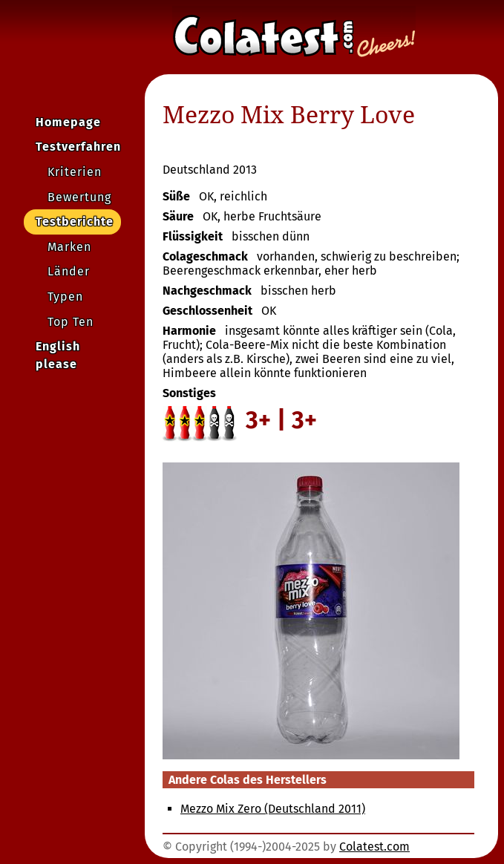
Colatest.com (374, 847)
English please (58, 355)
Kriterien (75, 172)
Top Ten (71, 322)
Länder (69, 271)
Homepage (68, 122)
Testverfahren (78, 147)
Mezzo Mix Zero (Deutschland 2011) (273, 809)
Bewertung (79, 197)
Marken (69, 247)
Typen (65, 297)
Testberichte (75, 222)
